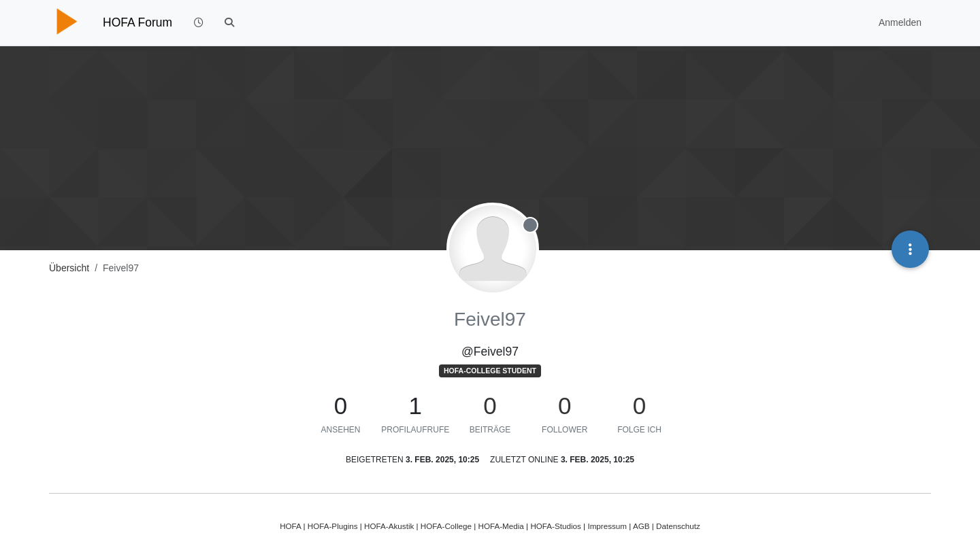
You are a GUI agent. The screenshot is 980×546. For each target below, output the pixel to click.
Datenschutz (678, 526)
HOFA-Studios (556, 526)
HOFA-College (446, 526)
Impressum (607, 526)
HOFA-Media (501, 526)
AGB (641, 526)
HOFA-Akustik (389, 526)
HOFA (290, 526)
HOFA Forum (137, 22)
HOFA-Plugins (333, 526)
